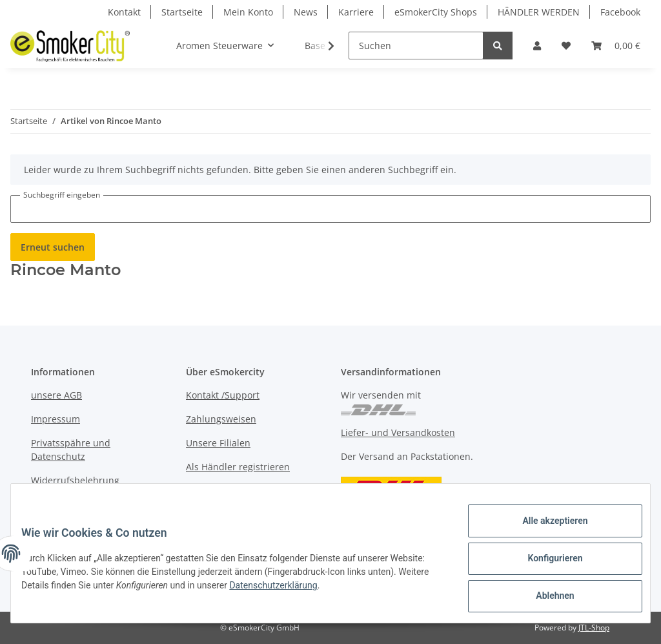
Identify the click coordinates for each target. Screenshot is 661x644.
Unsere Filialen (218, 443)
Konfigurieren (544, 565)
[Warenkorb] (616, 46)
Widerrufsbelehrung (75, 480)
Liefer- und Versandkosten (398, 432)
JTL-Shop (594, 628)
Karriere (356, 12)
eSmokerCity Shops (436, 12)
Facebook (620, 12)
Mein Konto (248, 12)
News (306, 12)
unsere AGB (56, 395)
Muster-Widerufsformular (87, 504)
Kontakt (124, 12)
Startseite (182, 12)
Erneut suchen (53, 247)
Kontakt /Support (223, 395)
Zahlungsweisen (221, 419)
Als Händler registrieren (238, 467)
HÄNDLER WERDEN (539, 12)
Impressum (56, 419)
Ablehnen (544, 598)
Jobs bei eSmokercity (230, 491)
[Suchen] (416, 46)
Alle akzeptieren (544, 531)
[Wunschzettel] (566, 46)
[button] (537, 46)
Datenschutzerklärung (347, 592)
